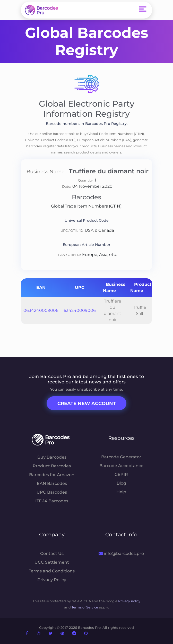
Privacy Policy (52, 580)
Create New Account (87, 403)
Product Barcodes (52, 466)
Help (121, 492)
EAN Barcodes (52, 483)
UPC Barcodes (52, 492)
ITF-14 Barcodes (52, 501)
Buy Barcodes (52, 457)
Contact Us (52, 553)
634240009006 (80, 310)
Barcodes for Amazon (52, 475)
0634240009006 (41, 310)
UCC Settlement (52, 562)
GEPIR (121, 474)
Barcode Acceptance (121, 466)
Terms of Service (85, 607)
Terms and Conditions (52, 571)
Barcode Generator (121, 457)
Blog (121, 483)
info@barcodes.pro (121, 553)
